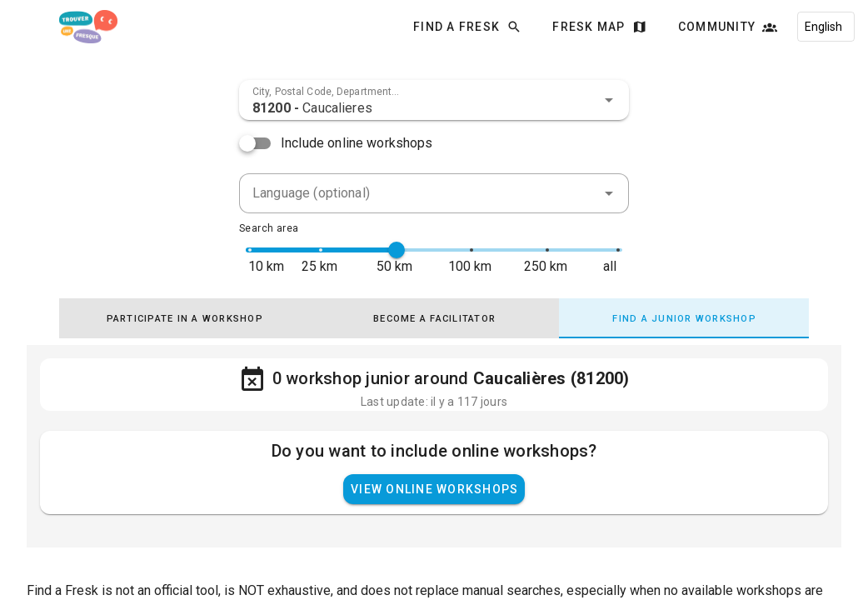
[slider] (397, 250)
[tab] (184, 318)
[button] (609, 100)
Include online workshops (357, 143)
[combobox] (434, 100)
